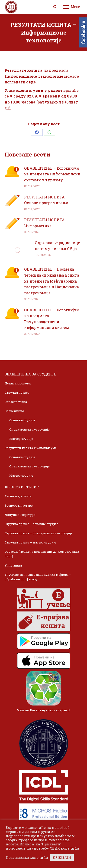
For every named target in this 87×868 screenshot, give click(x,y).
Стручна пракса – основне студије (32, 524)
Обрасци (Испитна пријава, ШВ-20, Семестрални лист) (42, 554)
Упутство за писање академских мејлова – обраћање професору (38, 577)
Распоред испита (18, 496)
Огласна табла (16, 402)
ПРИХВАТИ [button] (62, 857)
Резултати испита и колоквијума (31, 448)
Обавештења (15, 411)
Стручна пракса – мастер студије (30, 542)
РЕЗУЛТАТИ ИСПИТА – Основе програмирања (46, 200)
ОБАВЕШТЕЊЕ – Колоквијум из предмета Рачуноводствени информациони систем (52, 319)
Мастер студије (21, 439)
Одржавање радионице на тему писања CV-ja (57, 246)
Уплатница (13, 565)
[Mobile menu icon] (72, 7)
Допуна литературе (20, 515)
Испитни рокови (18, 383)
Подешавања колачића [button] (27, 858)
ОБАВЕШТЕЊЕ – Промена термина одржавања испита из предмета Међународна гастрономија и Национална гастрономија (52, 281)
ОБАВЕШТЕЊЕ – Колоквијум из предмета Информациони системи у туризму (52, 174)
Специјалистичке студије (29, 429)
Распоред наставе (19, 505)
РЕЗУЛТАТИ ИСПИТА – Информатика (46, 223)
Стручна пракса (17, 393)
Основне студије (22, 420)
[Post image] (12, 172)
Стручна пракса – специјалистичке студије (39, 533)
